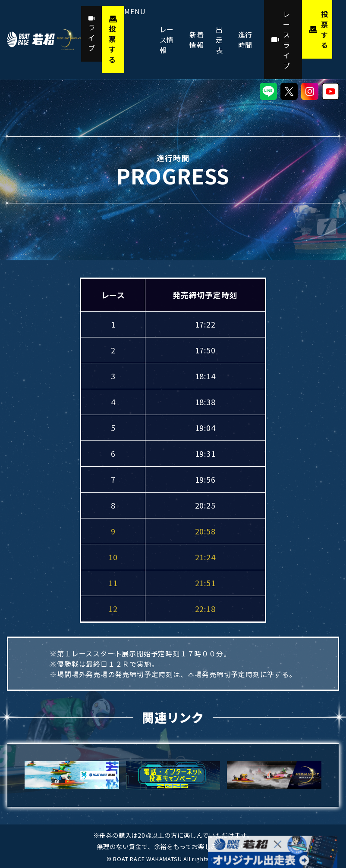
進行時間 (245, 40)
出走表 (219, 40)
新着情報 (197, 40)
